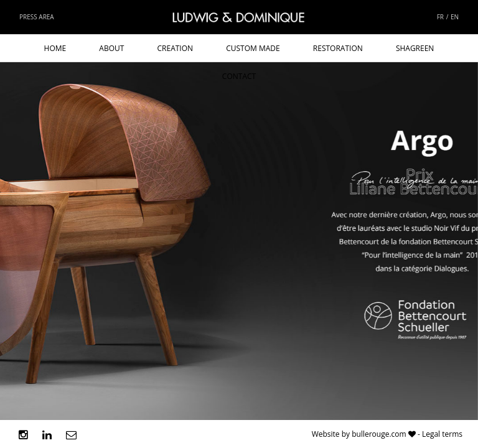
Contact (239, 76)
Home (55, 48)
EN (455, 17)
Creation (176, 48)
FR (440, 17)
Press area (37, 17)
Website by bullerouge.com (359, 434)
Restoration (338, 48)
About (111, 48)
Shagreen (415, 48)
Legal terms (442, 434)
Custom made (253, 48)
